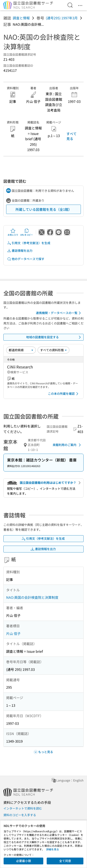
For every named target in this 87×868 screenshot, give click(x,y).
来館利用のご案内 (67, 445)
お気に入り (13, 232)
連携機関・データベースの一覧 (59, 313)
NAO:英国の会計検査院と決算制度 (32, 597)
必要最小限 (24, 861)
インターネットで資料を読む (23, 808)
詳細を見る (53, 849)
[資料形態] (53, 350)
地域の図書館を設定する (54, 337)
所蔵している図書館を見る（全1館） (44, 209)
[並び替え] (21, 350)
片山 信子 (13, 633)
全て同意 (65, 861)
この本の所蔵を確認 (64, 394)
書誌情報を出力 (20, 251)
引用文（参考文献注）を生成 (29, 243)
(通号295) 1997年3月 (62, 18)
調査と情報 (21, 18)
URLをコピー (27, 232)
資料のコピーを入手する (20, 815)
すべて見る (72, 136)
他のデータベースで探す (26, 259)
